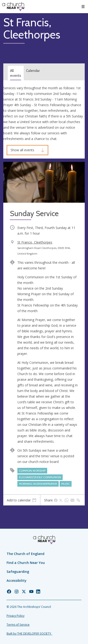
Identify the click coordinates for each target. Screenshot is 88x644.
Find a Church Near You (26, 563)
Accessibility (17, 580)
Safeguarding (18, 572)
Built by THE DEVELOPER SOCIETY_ (29, 634)
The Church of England (25, 554)
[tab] (22, 500)
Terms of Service (18, 625)
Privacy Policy (15, 616)
